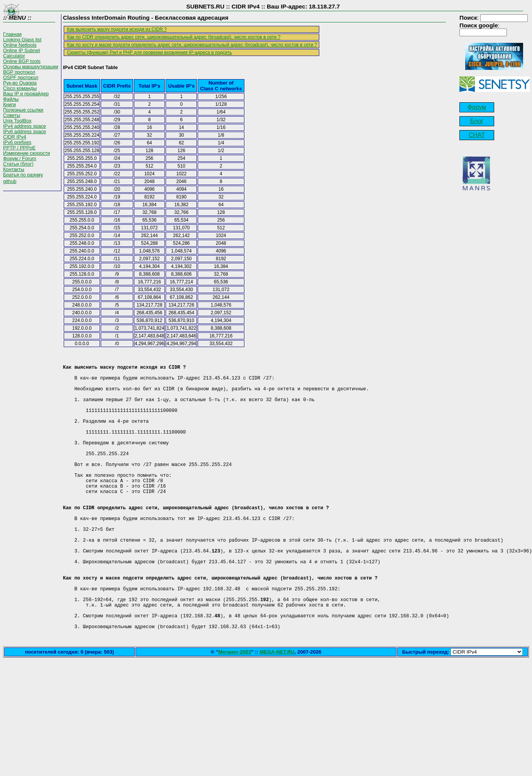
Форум (477, 107)
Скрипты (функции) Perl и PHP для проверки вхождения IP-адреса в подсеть (150, 53)
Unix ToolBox (17, 121)
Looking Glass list (22, 40)
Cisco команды (20, 88)
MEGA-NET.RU (277, 711)
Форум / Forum (20, 159)
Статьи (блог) (18, 164)
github (10, 181)
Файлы (11, 99)
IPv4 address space (25, 126)
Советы (12, 115)
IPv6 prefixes (17, 142)
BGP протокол (19, 72)
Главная (12, 34)
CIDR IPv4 (15, 137)
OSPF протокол (21, 78)
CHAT (477, 135)
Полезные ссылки (23, 110)
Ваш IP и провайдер (26, 94)
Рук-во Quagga (20, 83)
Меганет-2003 (235, 711)
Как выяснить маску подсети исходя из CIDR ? (117, 29)
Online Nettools (20, 45)
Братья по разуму (23, 175)
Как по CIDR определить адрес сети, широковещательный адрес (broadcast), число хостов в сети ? (174, 37)
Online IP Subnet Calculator (21, 53)
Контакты (14, 169)
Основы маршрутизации (31, 67)
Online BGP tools (22, 61)
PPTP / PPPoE (19, 148)
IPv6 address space (25, 132)
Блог (477, 121)
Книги (9, 105)
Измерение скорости (27, 153)
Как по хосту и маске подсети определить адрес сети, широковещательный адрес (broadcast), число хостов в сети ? (192, 45)
